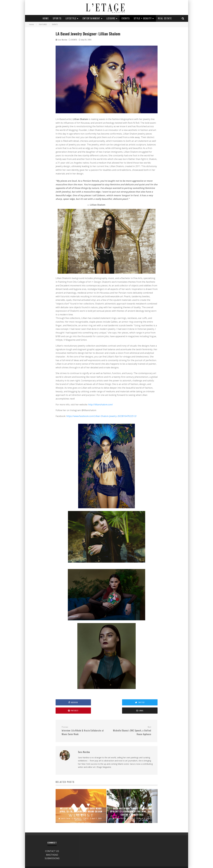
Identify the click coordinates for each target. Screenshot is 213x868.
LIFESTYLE (71, 18)
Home (46, 18)
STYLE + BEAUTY (143, 18)
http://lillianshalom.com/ (101, 405)
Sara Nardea (61, 40)
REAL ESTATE (165, 18)
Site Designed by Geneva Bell (173, 863)
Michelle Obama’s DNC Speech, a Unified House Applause (130, 723)
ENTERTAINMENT (92, 18)
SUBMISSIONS (52, 850)
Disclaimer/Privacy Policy (152, 863)
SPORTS (57, 18)
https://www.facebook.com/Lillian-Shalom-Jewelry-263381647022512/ (101, 416)
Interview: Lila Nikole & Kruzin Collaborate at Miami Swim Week (83, 723)
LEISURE (111, 18)
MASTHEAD (52, 847)
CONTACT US (52, 843)
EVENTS (126, 18)
